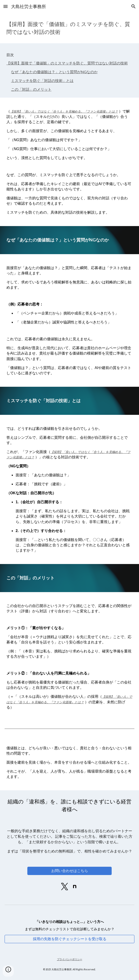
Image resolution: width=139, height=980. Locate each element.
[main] (69, 28)
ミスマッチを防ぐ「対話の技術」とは (42, 80)
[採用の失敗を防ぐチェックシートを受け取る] (69, 939)
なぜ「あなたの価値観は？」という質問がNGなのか (54, 72)
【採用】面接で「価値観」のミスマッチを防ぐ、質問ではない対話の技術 (67, 63)
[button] (6, 6)
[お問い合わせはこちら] (69, 871)
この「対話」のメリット (31, 89)
